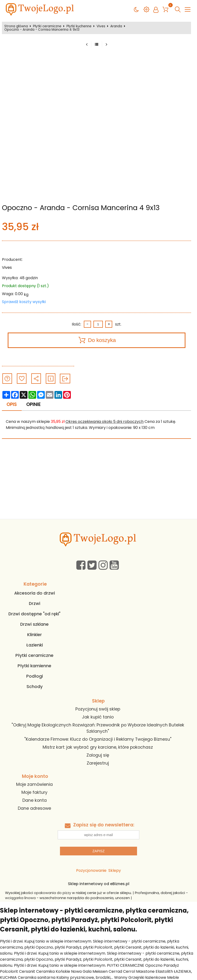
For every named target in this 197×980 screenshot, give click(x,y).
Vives (101, 26)
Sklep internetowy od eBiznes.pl (99, 884)
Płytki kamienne (34, 666)
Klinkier (35, 635)
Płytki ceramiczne (47, 26)
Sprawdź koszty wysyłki (24, 302)
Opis (12, 404)
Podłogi (35, 676)
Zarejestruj (98, 763)
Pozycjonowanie (91, 870)
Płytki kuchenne (79, 26)
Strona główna (16, 26)
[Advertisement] (98, 483)
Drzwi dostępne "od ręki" (34, 614)
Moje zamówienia (34, 784)
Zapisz (98, 851)
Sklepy (115, 870)
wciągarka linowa (20, 898)
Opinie (33, 404)
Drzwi (35, 604)
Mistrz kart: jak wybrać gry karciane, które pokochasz (98, 747)
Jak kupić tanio (98, 717)
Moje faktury (34, 792)
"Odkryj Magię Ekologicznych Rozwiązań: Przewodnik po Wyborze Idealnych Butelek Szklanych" (98, 728)
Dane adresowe (34, 808)
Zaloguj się (98, 755)
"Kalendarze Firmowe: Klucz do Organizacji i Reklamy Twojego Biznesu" (98, 739)
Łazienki (35, 645)
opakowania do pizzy (53, 893)
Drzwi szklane (34, 624)
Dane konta (35, 800)
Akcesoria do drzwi (35, 593)
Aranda (116, 26)
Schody (35, 687)
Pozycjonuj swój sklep (98, 709)
